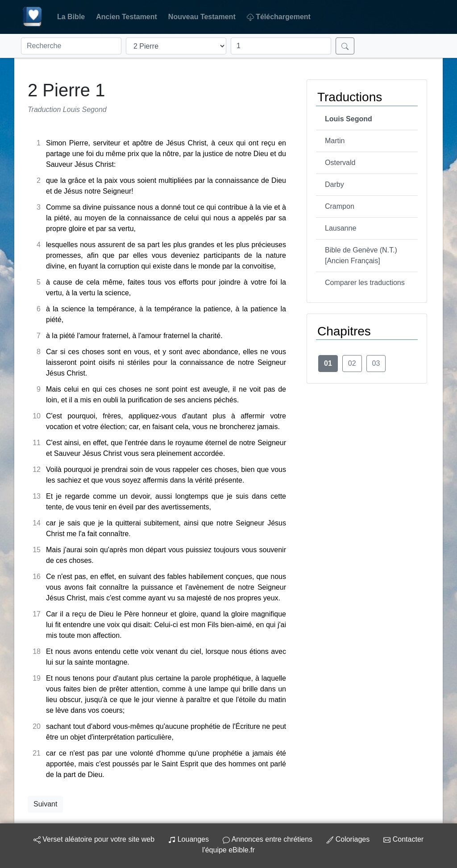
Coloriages (348, 839)
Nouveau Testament (202, 17)
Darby (334, 184)
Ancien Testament (127, 17)
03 (376, 363)
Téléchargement (279, 17)
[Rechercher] (345, 46)
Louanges (189, 839)
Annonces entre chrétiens (268, 839)
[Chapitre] (281, 46)
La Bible (71, 17)
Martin (335, 141)
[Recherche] (71, 46)
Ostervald (340, 163)
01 (328, 363)
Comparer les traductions (365, 283)
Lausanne (341, 228)
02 (352, 363)
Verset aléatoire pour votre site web (94, 839)
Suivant (45, 804)
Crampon (340, 206)
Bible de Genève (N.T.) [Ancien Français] (361, 255)
